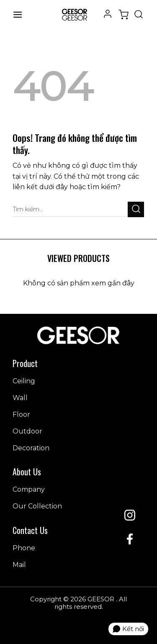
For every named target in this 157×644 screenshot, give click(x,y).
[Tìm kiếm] (139, 15)
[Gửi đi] (136, 209)
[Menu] (18, 14)
